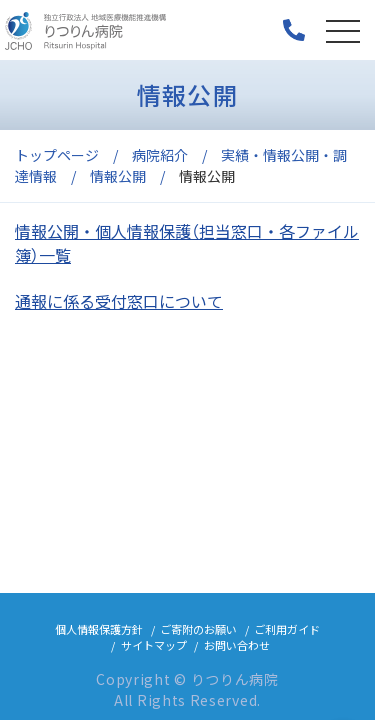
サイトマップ (154, 645)
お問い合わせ (237, 645)
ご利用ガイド (287, 629)
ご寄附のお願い (198, 629)
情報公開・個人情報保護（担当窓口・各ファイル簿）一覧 (187, 243)
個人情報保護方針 (99, 629)
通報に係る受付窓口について (119, 301)
